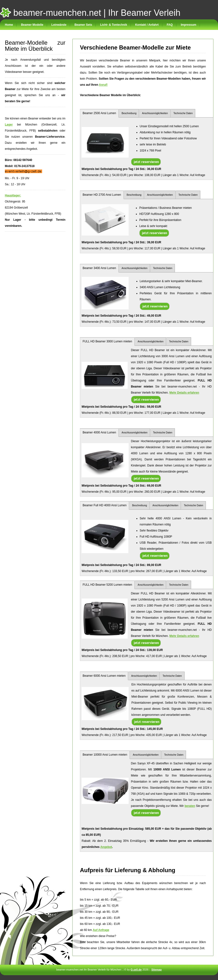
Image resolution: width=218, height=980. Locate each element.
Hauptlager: (13, 195)
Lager (9, 125)
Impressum (188, 25)
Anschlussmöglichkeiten (155, 113)
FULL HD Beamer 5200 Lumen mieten (107, 585)
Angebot (106, 847)
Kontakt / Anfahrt (147, 25)
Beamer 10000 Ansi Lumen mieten (105, 755)
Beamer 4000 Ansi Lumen (99, 432)
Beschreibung (129, 113)
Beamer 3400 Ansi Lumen (99, 268)
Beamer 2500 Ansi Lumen (99, 113)
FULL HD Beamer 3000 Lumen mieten (107, 341)
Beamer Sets (83, 25)
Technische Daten (183, 113)
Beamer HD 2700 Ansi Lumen (102, 195)
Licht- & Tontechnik (114, 25)
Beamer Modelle (32, 25)
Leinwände (59, 25)
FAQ (170, 25)
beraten (190, 806)
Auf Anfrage (101, 930)
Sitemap (157, 970)
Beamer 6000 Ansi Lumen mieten (104, 676)
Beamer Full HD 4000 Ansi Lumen (105, 505)
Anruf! (103, 85)
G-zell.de (136, 970)
